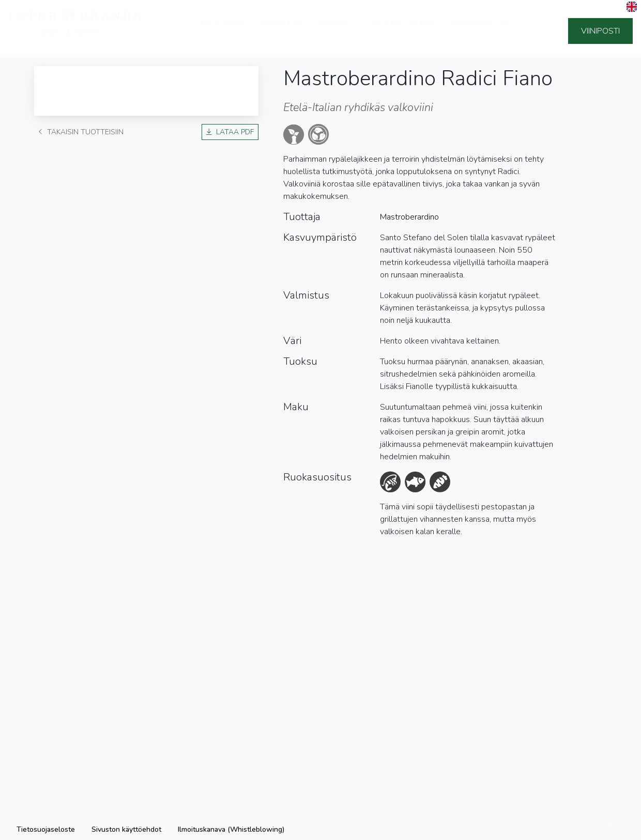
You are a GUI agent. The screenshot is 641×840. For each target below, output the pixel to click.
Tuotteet (282, 31)
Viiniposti (600, 31)
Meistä (334, 31)
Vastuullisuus (400, 31)
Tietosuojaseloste (46, 829)
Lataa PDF (230, 132)
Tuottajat (223, 31)
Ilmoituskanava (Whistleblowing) (231, 829)
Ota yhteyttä (480, 31)
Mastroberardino (409, 217)
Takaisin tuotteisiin (81, 132)
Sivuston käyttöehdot (126, 829)
